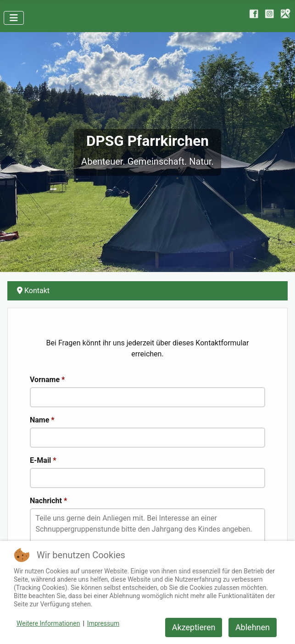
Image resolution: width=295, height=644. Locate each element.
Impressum (103, 623)
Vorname (47, 380)
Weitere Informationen (48, 623)
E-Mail (43, 460)
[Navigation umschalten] (14, 18)
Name (42, 420)
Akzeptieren (194, 627)
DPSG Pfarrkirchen (147, 141)
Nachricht (48, 501)
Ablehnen (253, 627)
